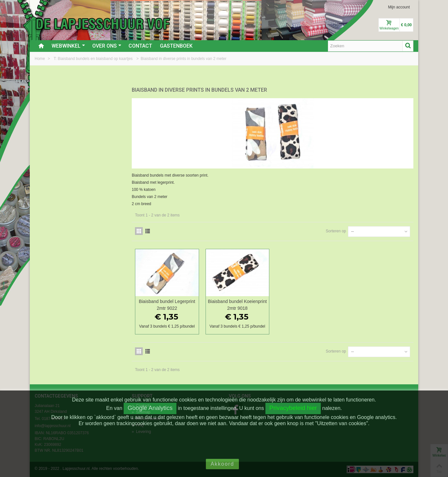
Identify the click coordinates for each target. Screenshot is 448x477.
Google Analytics (150, 408)
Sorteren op (336, 231)
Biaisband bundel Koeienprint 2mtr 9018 (237, 305)
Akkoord (223, 464)
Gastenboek (176, 46)
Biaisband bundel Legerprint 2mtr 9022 (167, 305)
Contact (140, 46)
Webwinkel (68, 46)
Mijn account (399, 7)
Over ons (107, 46)
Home (40, 59)
